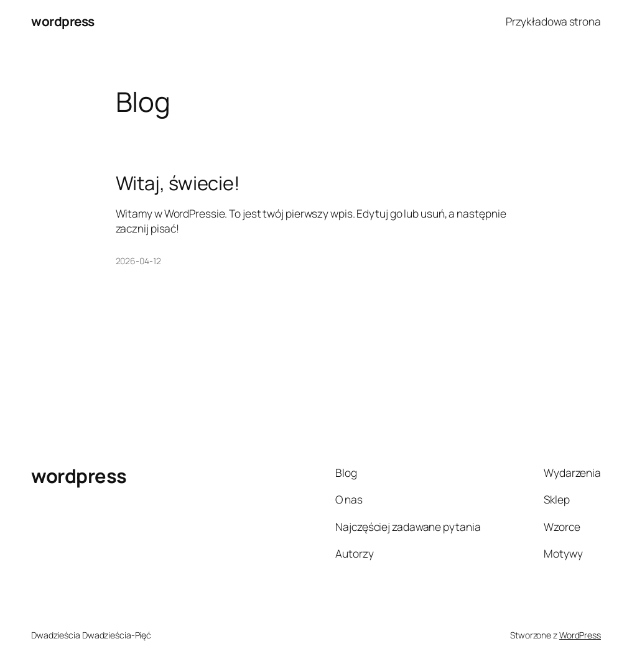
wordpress (63, 21)
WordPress (580, 635)
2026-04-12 (138, 261)
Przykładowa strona (553, 21)
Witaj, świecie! (178, 183)
